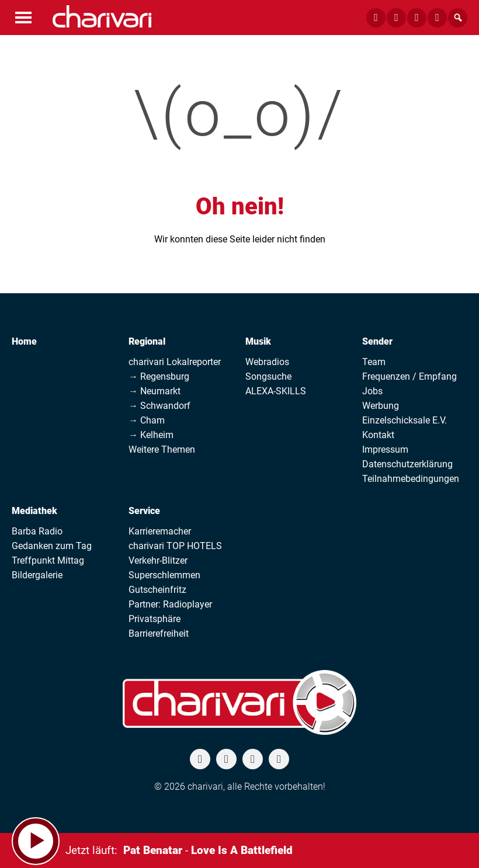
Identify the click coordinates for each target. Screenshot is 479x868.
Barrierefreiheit (159, 633)
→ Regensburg (159, 376)
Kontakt (378, 435)
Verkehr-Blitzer (158, 560)
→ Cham (147, 420)
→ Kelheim (151, 435)
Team (374, 362)
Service (144, 511)
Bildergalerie (37, 575)
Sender (377, 341)
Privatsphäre (155, 619)
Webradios (267, 362)
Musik (258, 341)
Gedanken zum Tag (52, 546)
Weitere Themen (162, 449)
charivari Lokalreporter (175, 362)
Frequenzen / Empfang (409, 376)
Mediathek (34, 511)
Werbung (381, 406)
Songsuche (268, 376)
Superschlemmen (164, 575)
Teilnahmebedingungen (411, 479)
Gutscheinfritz (157, 590)
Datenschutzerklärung (407, 464)
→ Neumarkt (155, 391)
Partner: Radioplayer (170, 604)
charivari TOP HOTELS (175, 546)
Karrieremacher (160, 531)
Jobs (372, 391)
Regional (147, 341)
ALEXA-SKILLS (276, 391)
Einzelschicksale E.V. (405, 420)
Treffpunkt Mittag (48, 560)
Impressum (385, 449)
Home (24, 341)
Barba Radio (37, 531)
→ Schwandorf (159, 406)
